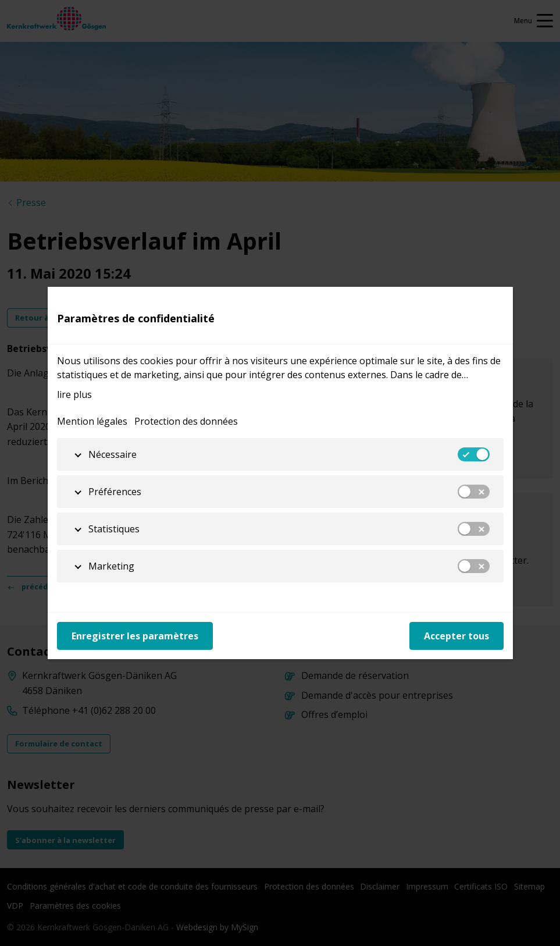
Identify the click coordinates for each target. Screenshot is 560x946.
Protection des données (186, 421)
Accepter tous (456, 636)
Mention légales (92, 421)
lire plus (74, 394)
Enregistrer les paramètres (135, 636)
